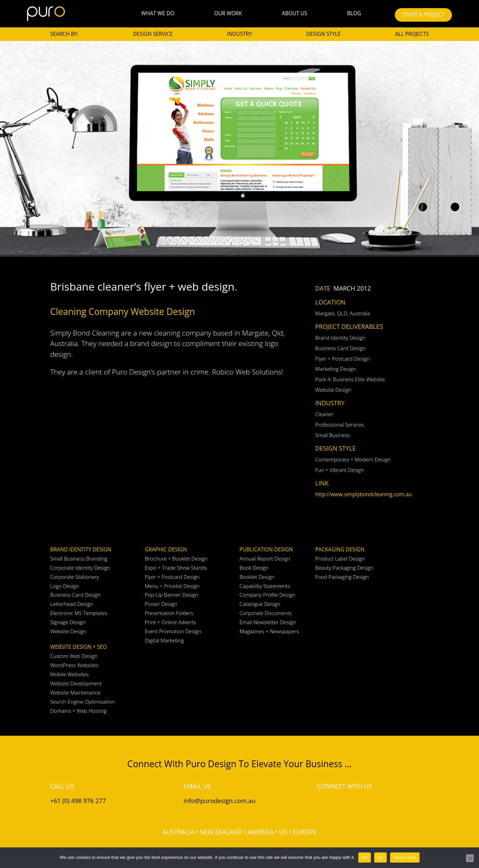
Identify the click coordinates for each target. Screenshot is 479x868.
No (380, 857)
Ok (365, 857)
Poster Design (161, 604)
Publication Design (266, 550)
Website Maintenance (76, 693)
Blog (354, 13)
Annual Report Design (265, 559)
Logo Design (65, 586)
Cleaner (324, 414)
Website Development (76, 683)
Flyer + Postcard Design (343, 359)
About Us (295, 13)
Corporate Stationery (75, 577)
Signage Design (68, 622)
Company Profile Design (268, 595)
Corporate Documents (266, 613)
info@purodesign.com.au (220, 801)
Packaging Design (340, 550)
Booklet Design (257, 577)
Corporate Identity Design (80, 568)
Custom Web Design (74, 656)
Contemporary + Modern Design (353, 460)
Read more (405, 857)
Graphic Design (166, 550)
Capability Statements (265, 586)
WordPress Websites (74, 665)
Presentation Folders (169, 613)
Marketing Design (336, 369)
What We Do (158, 13)
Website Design (333, 390)
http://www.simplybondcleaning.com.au (364, 494)
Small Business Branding (79, 559)
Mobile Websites (70, 674)
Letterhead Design (72, 604)
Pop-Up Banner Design (172, 595)
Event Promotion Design (173, 631)
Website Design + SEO (79, 647)
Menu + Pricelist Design (172, 586)
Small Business (333, 435)
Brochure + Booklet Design (176, 559)
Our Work (228, 13)
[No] (470, 858)
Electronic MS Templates (79, 613)
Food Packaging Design (342, 577)
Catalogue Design (260, 604)
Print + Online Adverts (171, 622)
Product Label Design (340, 559)
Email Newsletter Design (268, 622)
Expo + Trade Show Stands (176, 568)
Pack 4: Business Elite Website (350, 379)
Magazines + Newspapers (269, 631)
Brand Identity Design (341, 338)
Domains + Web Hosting (78, 711)
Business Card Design (341, 348)
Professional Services (340, 425)
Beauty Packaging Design (344, 568)
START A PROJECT (424, 15)
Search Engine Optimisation (83, 702)
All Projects (412, 34)
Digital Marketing (165, 641)
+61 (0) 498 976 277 (78, 801)
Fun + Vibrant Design (340, 470)
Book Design (254, 568)
